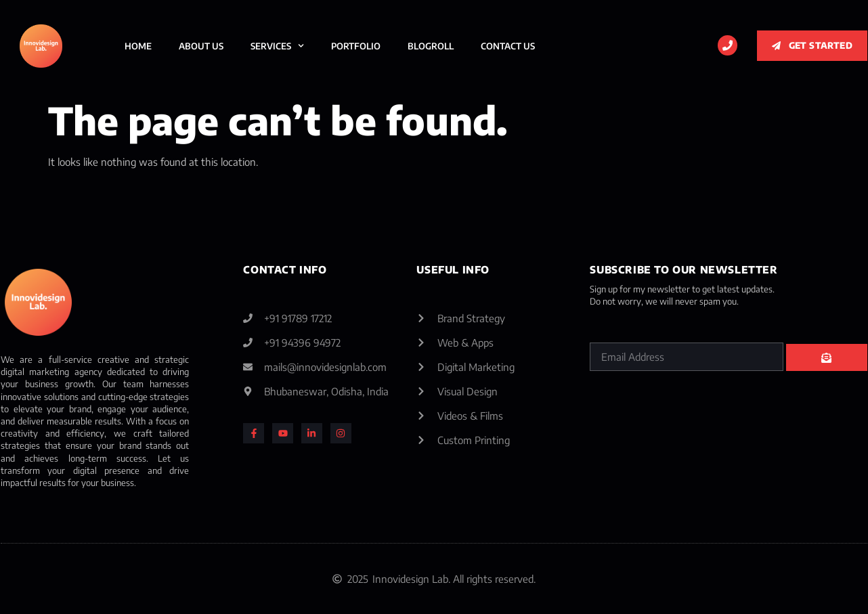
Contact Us (508, 46)
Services (277, 46)
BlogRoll (431, 46)
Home (138, 46)
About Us (201, 46)
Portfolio (356, 46)
